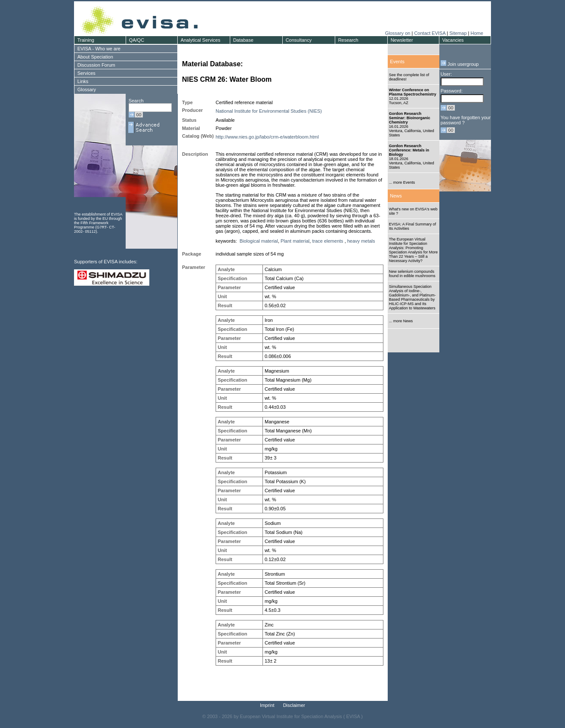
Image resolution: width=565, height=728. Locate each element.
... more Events (402, 182)
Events (397, 62)
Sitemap (458, 33)
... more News (401, 321)
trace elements (327, 241)
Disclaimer (294, 705)
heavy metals (361, 241)
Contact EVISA (430, 33)
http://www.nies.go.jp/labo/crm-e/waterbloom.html (267, 137)
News (396, 196)
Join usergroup (460, 64)
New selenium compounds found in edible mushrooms (412, 274)
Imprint (267, 705)
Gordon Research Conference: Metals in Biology (409, 150)
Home (477, 33)
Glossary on (398, 33)
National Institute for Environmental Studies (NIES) (269, 111)
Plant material (295, 241)
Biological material (259, 241)
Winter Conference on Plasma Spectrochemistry (413, 92)
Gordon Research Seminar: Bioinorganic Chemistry (410, 118)
